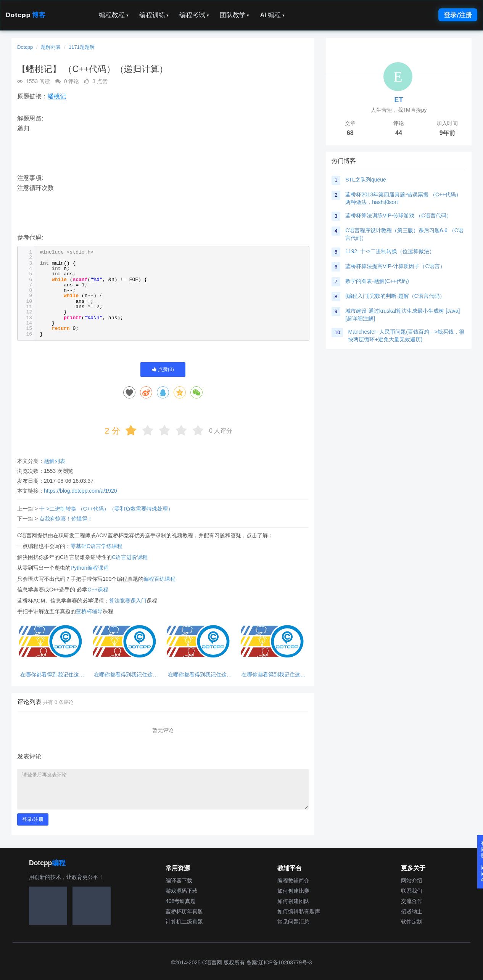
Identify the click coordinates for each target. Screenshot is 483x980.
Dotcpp (26, 15)
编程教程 (114, 15)
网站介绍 (412, 880)
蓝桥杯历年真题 (184, 911)
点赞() (163, 369)
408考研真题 (181, 901)
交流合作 (412, 901)
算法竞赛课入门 (128, 601)
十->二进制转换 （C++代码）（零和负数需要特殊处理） (106, 509)
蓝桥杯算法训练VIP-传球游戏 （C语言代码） (398, 215)
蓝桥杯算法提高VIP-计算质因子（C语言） (395, 266)
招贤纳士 (412, 911)
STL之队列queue (366, 180)
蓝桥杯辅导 (89, 611)
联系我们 (412, 891)
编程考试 (194, 15)
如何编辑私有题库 (299, 911)
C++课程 (98, 590)
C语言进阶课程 (130, 557)
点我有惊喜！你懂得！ (66, 519)
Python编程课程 (90, 568)
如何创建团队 (293, 901)
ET (398, 100)
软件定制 (412, 922)
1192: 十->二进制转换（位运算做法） (390, 251)
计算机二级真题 (184, 922)
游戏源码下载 (182, 891)
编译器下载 (179, 880)
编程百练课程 (159, 579)
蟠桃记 (57, 96)
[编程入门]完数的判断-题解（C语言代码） (395, 296)
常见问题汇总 (293, 922)
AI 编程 (272, 15)
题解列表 (51, 47)
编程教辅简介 (293, 880)
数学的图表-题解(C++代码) (377, 281)
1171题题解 (82, 47)
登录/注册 (458, 15)
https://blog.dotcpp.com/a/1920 (80, 491)
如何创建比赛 (293, 891)
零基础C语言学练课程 (97, 546)
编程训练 (154, 15)
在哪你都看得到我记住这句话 (52, 675)
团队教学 (235, 15)
